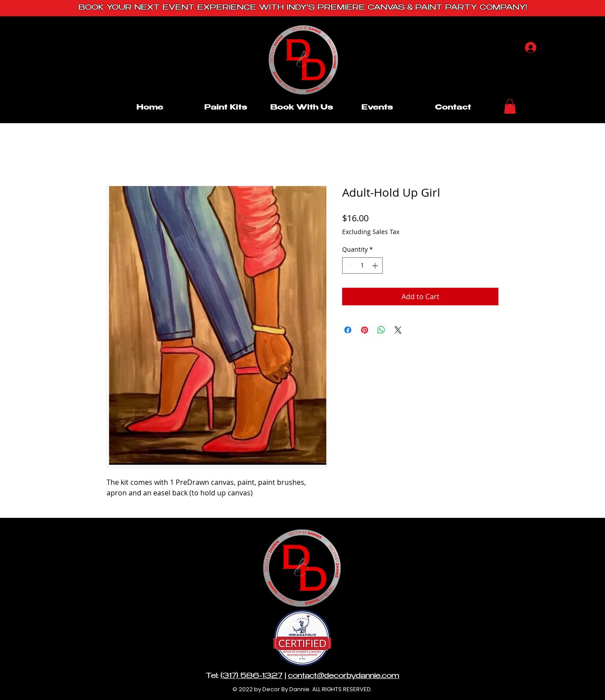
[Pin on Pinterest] (365, 330)
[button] (510, 106)
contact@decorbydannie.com (344, 676)
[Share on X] (398, 330)
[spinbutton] (362, 266)
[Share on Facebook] (348, 330)
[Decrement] (349, 266)
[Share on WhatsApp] (381, 330)
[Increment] (376, 266)
